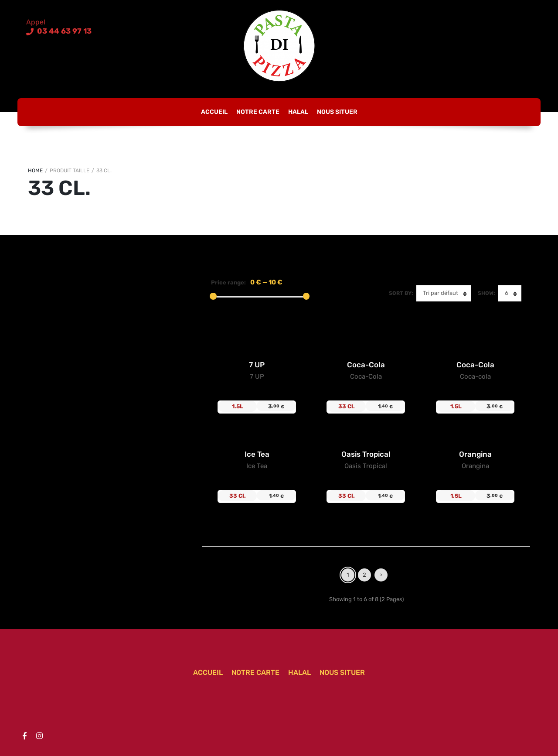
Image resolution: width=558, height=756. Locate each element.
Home (35, 171)
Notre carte (258, 112)
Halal (298, 112)
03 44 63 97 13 (63, 31)
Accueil (214, 112)
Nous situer (337, 112)
